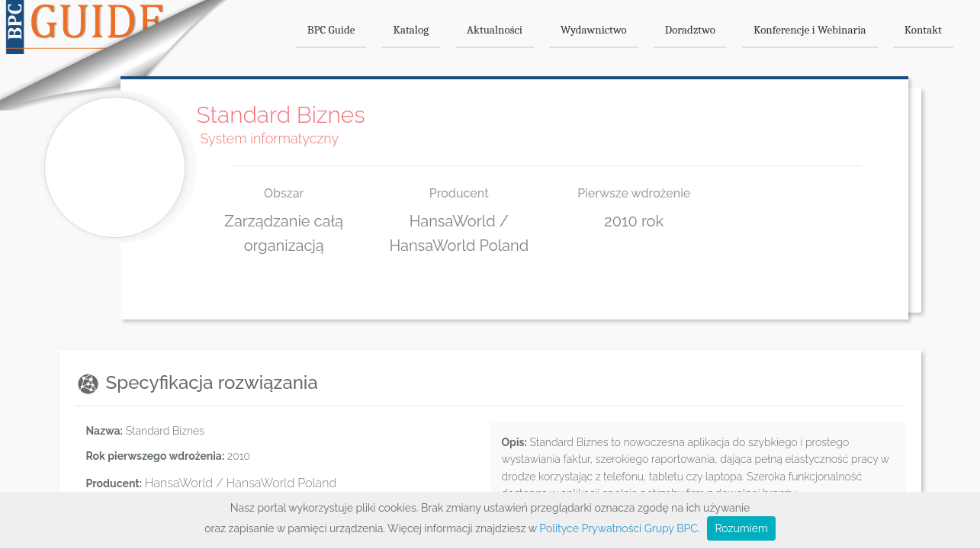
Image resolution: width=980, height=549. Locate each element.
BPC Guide (331, 30)
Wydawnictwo (594, 30)
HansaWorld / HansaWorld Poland (241, 483)
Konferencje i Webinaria (810, 30)
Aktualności (495, 30)
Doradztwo (690, 30)
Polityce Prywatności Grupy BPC (618, 528)
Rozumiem (741, 528)
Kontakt (923, 30)
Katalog (411, 30)
